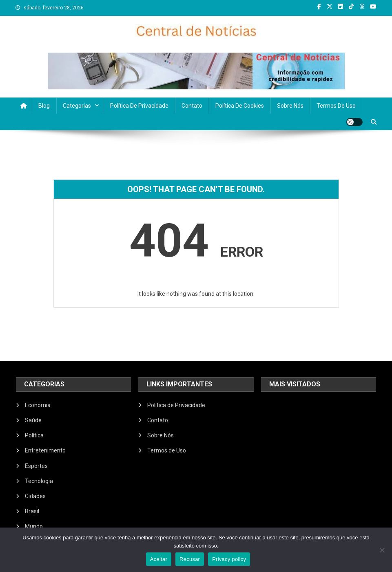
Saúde (33, 420)
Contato (192, 106)
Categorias (77, 106)
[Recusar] (382, 550)
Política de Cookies (240, 106)
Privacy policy (229, 559)
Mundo (34, 526)
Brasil (32, 511)
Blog (44, 106)
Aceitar (159, 559)
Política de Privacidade (139, 106)
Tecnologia (39, 481)
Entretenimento (45, 450)
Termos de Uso (336, 106)
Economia (38, 405)
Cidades (35, 496)
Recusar (190, 559)
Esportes (36, 466)
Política (34, 435)
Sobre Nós (290, 106)
